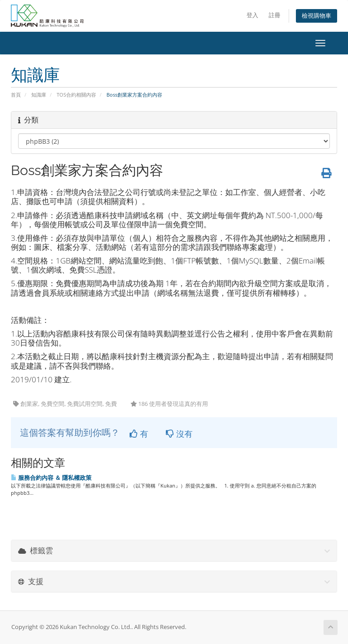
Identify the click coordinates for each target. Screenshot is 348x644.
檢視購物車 (317, 16)
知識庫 (39, 95)
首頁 (16, 95)
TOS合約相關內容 (76, 95)
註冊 (275, 15)
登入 (252, 15)
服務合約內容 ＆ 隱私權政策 (51, 478)
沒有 (179, 434)
